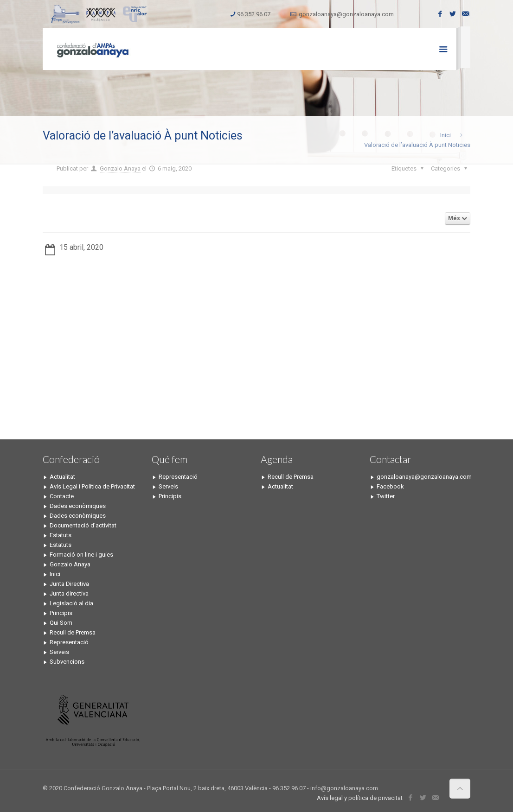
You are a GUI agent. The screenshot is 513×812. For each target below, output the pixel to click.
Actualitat (62, 477)
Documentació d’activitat (83, 525)
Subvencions (67, 662)
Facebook (390, 486)
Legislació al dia (71, 603)
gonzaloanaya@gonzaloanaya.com (346, 14)
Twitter (386, 496)
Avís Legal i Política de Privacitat (92, 486)
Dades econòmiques (78, 506)
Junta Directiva (69, 584)
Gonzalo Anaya (120, 168)
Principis (61, 613)
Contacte (62, 496)
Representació (69, 642)
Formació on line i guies (81, 555)
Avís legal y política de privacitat (360, 798)
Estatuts (61, 535)
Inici (446, 135)
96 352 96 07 (254, 14)
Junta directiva (69, 593)
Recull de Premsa (73, 632)
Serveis (59, 652)
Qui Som (61, 623)
